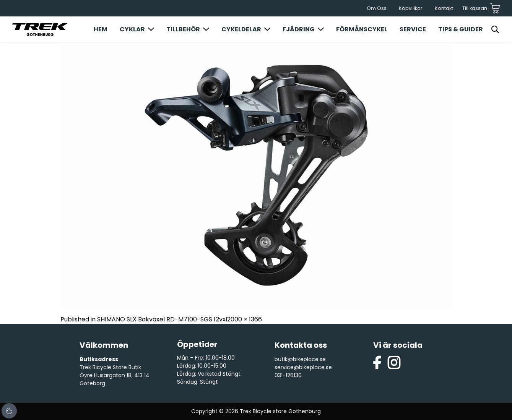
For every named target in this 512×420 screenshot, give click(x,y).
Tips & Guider (461, 29)
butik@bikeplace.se (300, 359)
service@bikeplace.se (303, 367)
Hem (101, 29)
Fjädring (299, 29)
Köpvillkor (411, 8)
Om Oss (377, 8)
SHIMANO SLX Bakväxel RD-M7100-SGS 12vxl (162, 319)
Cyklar (132, 29)
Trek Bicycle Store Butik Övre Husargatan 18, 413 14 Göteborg (115, 375)
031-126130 (288, 375)
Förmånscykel (362, 29)
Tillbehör (183, 29)
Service (413, 29)
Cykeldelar (241, 29)
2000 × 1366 (245, 319)
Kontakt (444, 8)
